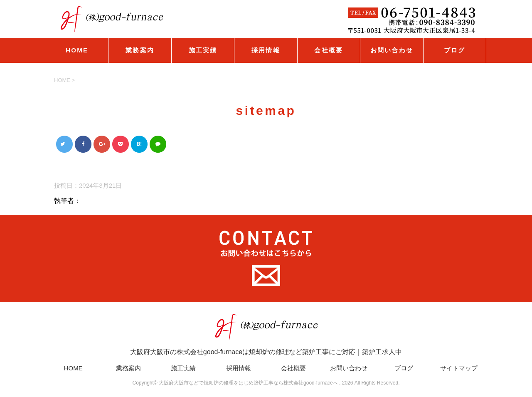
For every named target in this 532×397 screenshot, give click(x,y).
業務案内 (140, 50)
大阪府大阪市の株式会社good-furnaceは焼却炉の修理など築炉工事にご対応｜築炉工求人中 (266, 334)
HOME (77, 50)
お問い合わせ (392, 50)
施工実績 (203, 50)
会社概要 (329, 50)
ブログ (455, 50)
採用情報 (266, 50)
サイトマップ (459, 368)
